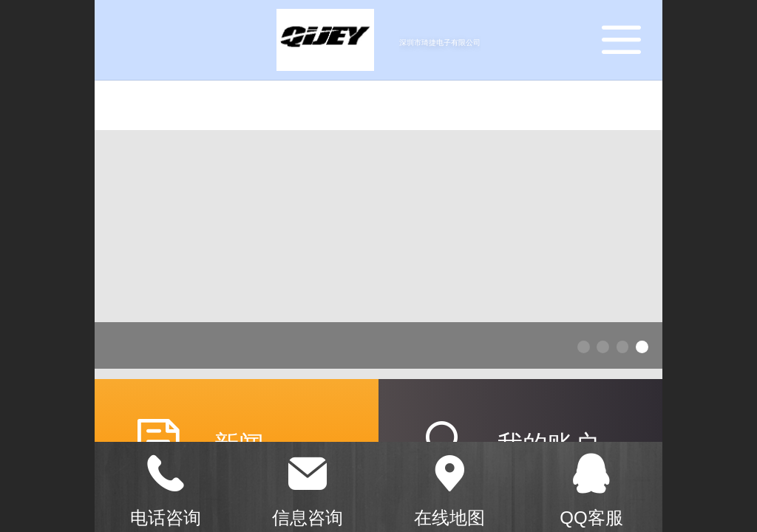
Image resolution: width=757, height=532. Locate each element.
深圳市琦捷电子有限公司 (440, 42)
